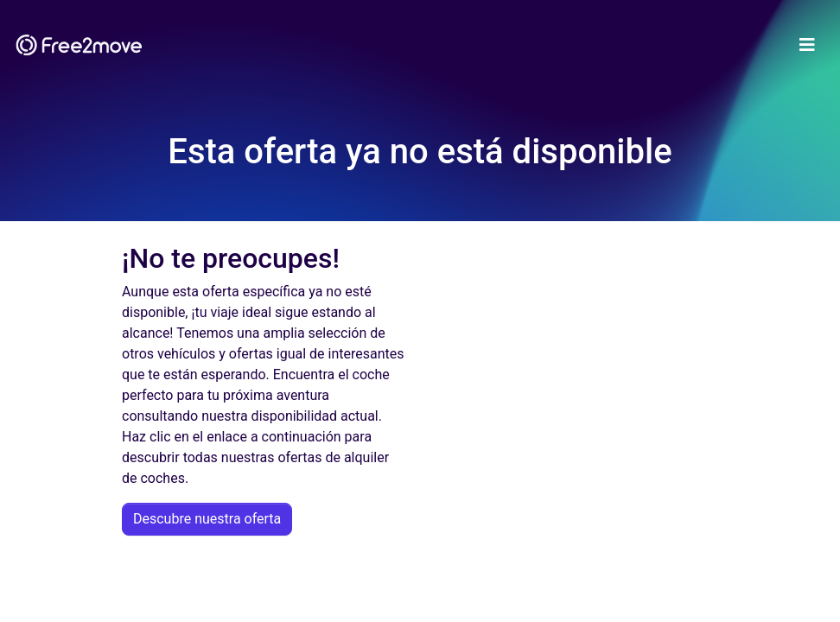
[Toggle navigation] (807, 45)
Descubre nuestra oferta (207, 519)
